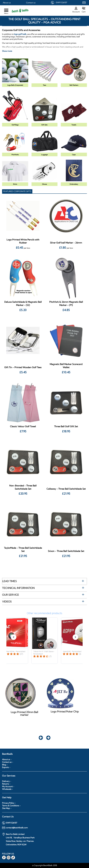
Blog (4, 765)
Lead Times (10, 581)
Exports (5, 767)
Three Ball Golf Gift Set (66, 426)
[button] (14, 637)
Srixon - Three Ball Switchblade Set (66, 551)
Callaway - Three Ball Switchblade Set (66, 489)
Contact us (31, 3)
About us (7, 3)
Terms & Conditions (11, 806)
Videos (7, 602)
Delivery (6, 781)
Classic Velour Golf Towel (23, 426)
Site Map (6, 808)
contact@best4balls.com (15, 828)
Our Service (10, 595)
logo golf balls (20, 34)
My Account (7, 786)
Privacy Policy (8, 803)
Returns (5, 784)
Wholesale (7, 789)
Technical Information (18, 588)
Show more (7, 51)
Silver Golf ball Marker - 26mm (66, 243)
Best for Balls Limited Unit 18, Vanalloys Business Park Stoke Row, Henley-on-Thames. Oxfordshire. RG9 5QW (18, 839)
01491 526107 (61, 2)
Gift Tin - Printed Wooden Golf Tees (23, 367)
